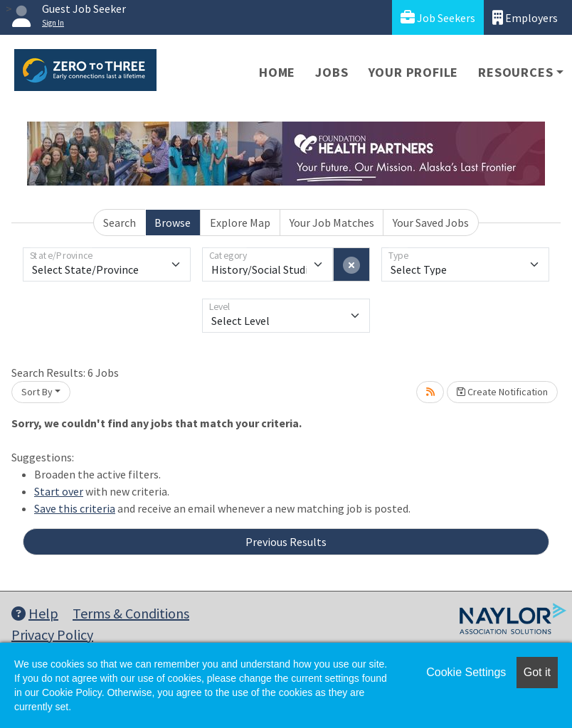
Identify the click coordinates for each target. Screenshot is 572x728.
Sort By (37, 392)
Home (277, 72)
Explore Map (240, 223)
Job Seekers (438, 17)
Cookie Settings (466, 672)
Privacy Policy (52, 635)
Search (120, 223)
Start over (59, 491)
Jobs (332, 72)
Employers (525, 17)
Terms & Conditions (131, 613)
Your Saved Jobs (431, 223)
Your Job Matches (332, 223)
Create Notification (502, 392)
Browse (173, 223)
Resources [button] (515, 72)
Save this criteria (75, 508)
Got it (537, 672)
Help (35, 613)
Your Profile (414, 72)
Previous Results (286, 542)
